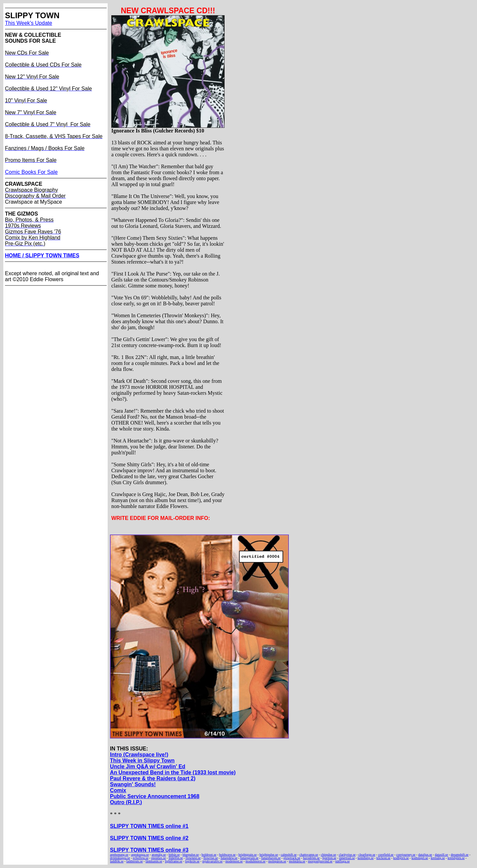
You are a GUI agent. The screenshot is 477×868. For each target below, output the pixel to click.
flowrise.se (211, 858)
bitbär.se (174, 855)
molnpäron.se (277, 861)
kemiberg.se (365, 858)
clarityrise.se (347, 855)
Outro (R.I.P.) (126, 802)
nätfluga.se (343, 861)
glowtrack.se (292, 858)
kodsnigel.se (420, 858)
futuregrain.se (249, 858)
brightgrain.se (248, 855)
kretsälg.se (438, 858)
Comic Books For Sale (31, 172)
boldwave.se (228, 855)
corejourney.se (406, 855)
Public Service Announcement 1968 (155, 796)
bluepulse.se (191, 855)
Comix (118, 790)
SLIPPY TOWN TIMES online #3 (149, 850)
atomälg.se (159, 855)
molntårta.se (297, 861)
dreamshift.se (460, 855)
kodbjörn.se (401, 858)
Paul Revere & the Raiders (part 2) (153, 778)
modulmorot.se (255, 861)
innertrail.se (347, 858)
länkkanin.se (154, 861)
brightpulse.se (269, 855)
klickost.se (383, 858)
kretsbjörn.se (456, 858)
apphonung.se (119, 855)
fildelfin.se (176, 858)
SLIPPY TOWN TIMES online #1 (149, 826)
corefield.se (386, 855)
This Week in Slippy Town (142, 761)
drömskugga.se (120, 858)
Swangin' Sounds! (133, 784)
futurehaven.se (271, 858)
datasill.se (442, 855)
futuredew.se (229, 858)
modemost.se (234, 861)
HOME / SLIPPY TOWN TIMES (42, 255)
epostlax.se (158, 858)
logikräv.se (192, 861)
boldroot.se (209, 855)
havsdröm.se (311, 858)
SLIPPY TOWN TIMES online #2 (149, 838)
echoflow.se (141, 858)
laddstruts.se (134, 861)
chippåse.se (329, 855)
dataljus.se (425, 855)
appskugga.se (140, 855)
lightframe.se (174, 861)
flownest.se (193, 858)
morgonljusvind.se (320, 861)
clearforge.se (367, 855)
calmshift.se (289, 855)
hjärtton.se (329, 858)
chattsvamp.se (309, 855)
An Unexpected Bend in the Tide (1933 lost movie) (173, 772)
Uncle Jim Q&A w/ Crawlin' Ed (148, 766)
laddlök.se (117, 861)
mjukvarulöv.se (212, 861)
